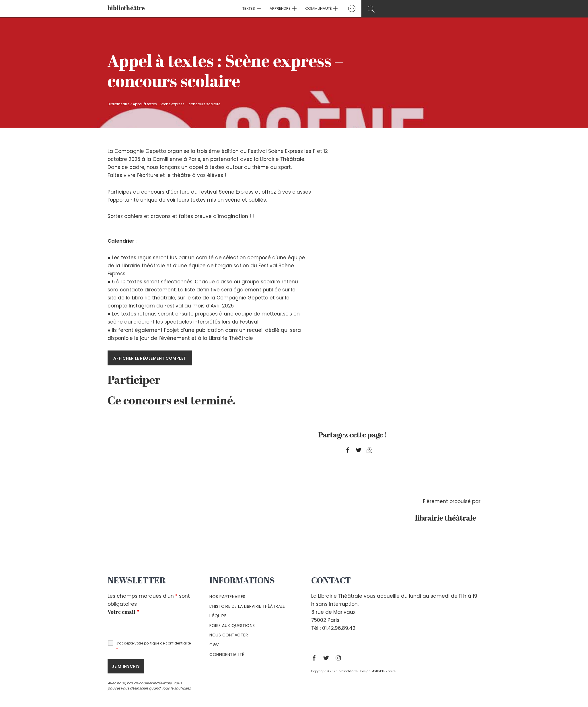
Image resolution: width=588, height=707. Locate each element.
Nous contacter (229, 635)
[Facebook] (316, 658)
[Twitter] (328, 658)
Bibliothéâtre (118, 104)
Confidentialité (227, 655)
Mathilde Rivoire (383, 671)
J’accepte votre (153, 646)
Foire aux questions (232, 626)
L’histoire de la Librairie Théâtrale (247, 606)
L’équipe (218, 616)
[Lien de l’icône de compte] (350, 8)
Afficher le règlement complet (150, 358)
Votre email (123, 612)
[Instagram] (340, 658)
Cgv (214, 645)
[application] (259, 9)
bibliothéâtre (126, 8)
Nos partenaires (227, 597)
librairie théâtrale (448, 519)
